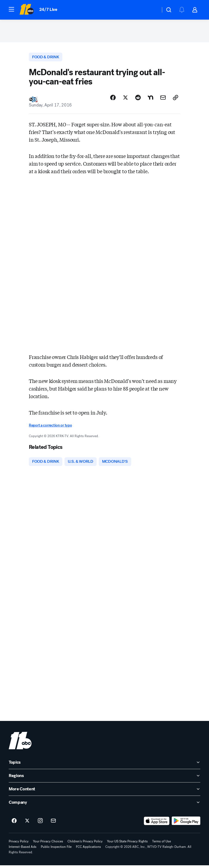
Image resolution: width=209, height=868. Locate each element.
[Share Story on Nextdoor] (150, 100)
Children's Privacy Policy (85, 844)
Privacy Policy (19, 844)
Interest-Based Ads (23, 849)
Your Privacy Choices (48, 844)
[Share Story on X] (125, 100)
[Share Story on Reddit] (138, 100)
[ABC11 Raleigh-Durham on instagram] (40, 824)
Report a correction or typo (50, 428)
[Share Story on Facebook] (113, 100)
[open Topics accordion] (104, 765)
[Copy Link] (176, 100)
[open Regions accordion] (104, 778)
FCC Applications (88, 849)
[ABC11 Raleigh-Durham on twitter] (27, 824)
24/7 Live (48, 9)
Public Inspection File (56, 849)
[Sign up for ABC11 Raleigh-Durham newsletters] (53, 824)
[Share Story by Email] (163, 100)
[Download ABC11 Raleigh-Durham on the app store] (157, 824)
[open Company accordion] (104, 805)
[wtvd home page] (20, 743)
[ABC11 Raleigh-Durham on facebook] (14, 824)
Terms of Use (162, 844)
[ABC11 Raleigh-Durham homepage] (27, 10)
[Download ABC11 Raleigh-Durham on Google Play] (186, 824)
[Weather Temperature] (152, 10)
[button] (11, 9)
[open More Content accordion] (104, 792)
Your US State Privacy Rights (127, 844)
